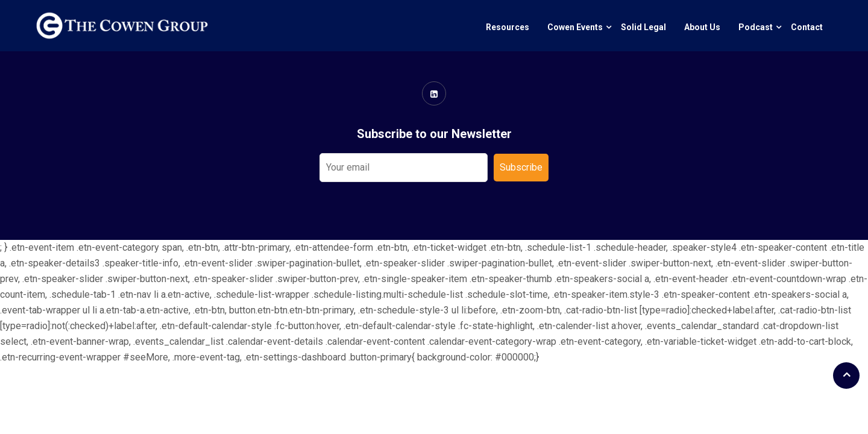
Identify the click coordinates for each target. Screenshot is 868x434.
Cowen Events (575, 27)
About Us (702, 27)
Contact (807, 27)
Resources (508, 27)
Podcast (756, 27)
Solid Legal (643, 27)
